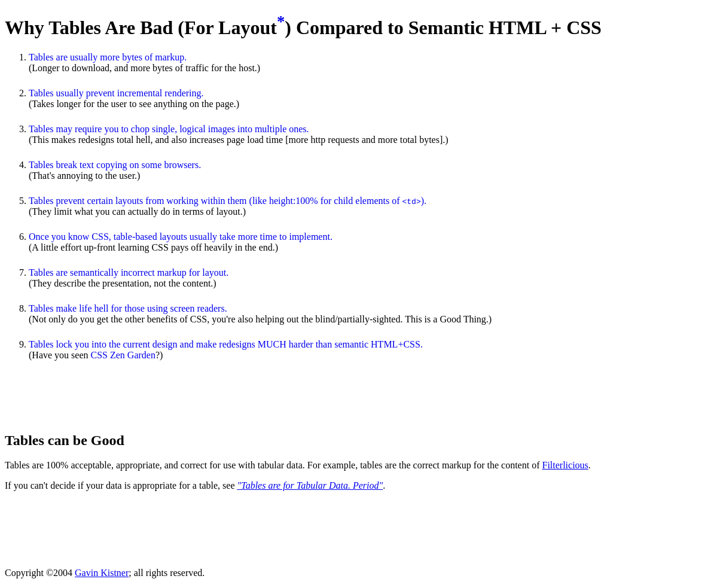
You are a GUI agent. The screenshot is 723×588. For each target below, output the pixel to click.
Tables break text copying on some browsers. (115, 165)
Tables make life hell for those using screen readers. (128, 308)
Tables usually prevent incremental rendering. (116, 93)
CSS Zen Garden (123, 355)
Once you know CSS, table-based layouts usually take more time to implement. (181, 237)
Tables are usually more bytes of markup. (108, 57)
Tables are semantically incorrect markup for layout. (129, 272)
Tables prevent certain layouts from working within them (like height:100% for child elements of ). (228, 201)
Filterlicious (565, 465)
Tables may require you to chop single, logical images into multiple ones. (169, 129)
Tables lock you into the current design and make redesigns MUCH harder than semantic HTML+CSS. (226, 344)
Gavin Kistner (102, 573)
